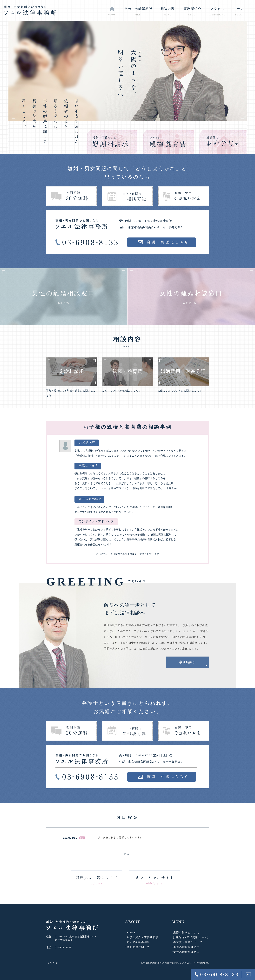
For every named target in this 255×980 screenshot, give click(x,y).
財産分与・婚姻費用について (191, 937)
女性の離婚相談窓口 (187, 952)
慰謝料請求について (187, 932)
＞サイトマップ (52, 963)
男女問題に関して (138, 947)
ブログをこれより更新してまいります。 (121, 837)
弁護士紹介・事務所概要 (143, 937)
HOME (131, 932)
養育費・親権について (188, 942)
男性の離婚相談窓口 (187, 947)
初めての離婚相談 (138, 942)
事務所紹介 (188, 662)
